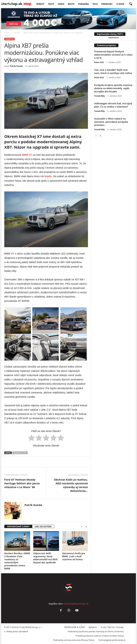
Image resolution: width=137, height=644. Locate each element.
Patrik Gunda (16, 66)
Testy (51, 4)
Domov (7, 33)
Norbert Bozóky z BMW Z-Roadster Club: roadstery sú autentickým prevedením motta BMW (17, 561)
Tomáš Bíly (99, 96)
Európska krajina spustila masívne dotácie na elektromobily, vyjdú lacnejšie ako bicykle (113, 88)
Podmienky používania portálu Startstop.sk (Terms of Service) (96, 631)
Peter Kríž (99, 62)
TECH (95, 4)
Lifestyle (17, 33)
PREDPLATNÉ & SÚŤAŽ (75, 627)
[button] (131, 4)
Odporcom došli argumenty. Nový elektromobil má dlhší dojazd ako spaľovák (45, 558)
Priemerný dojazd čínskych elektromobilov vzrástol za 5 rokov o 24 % (113, 55)
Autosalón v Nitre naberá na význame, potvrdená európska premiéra (111, 122)
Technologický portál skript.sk (112, 640)
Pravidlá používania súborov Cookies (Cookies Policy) (100, 636)
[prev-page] (82, 527)
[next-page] (86, 527)
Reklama (93, 627)
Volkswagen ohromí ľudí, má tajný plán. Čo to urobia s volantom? (113, 105)
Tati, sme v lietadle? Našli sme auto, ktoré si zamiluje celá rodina (113, 71)
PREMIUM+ (107, 4)
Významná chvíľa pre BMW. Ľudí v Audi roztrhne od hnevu (74, 556)
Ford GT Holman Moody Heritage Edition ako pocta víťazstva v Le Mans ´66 (22, 483)
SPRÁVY (40, 4)
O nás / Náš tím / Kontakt (112, 627)
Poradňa (83, 4)
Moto (71, 4)
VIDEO (61, 4)
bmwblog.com (20, 453)
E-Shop (120, 4)
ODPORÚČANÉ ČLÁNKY (18, 526)
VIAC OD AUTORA (43, 526)
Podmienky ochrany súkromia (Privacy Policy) (74, 640)
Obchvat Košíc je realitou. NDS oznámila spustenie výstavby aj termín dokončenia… (71, 485)
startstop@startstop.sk (76, 604)
